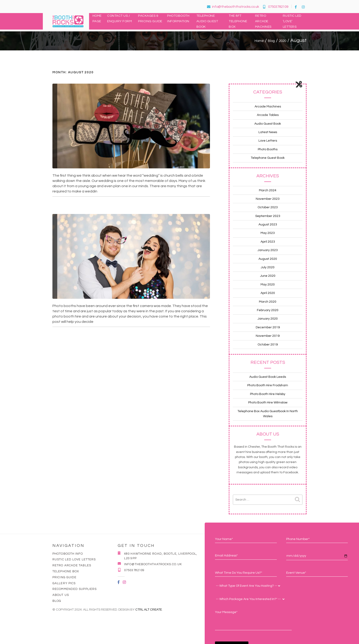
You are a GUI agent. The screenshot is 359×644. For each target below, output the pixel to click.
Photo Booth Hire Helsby (268, 394)
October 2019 (268, 345)
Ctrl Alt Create (149, 610)
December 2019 (268, 327)
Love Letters (268, 141)
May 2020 (268, 285)
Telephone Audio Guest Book (207, 21)
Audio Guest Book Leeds (268, 377)
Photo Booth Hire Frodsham (268, 385)
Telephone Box (66, 571)
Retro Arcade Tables (72, 565)
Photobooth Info (68, 554)
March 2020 (268, 302)
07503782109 (276, 7)
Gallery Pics (64, 583)
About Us (61, 595)
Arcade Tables (268, 115)
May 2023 (268, 233)
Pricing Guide (64, 577)
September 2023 (268, 216)
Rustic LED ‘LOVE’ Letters (292, 21)
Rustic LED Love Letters (74, 559)
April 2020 (268, 293)
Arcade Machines (268, 107)
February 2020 (268, 310)
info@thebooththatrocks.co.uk (233, 7)
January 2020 (268, 319)
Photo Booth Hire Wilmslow (268, 403)
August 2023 (268, 225)
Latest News (268, 132)
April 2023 (268, 242)
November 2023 (268, 199)
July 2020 (268, 267)
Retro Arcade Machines (263, 21)
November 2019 (268, 336)
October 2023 (268, 207)
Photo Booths (268, 149)
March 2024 (268, 190)
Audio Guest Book (268, 124)
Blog (57, 601)
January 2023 (268, 250)
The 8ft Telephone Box (238, 21)
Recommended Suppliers (75, 589)
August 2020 (268, 259)
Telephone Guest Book (268, 158)
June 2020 (268, 276)
